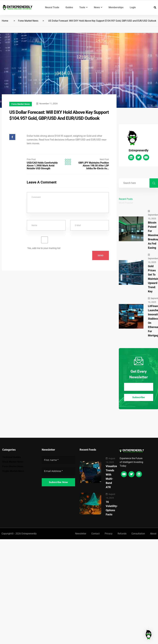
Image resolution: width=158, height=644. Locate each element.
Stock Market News (13, 462)
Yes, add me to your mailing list (45, 243)
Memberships (116, 7)
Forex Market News (28, 21)
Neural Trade (52, 7)
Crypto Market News (13, 471)
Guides (69, 7)
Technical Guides (11, 457)
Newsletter (80, 534)
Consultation (138, 534)
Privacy (108, 534)
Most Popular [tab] (126, 203)
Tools (83, 7)
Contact (95, 534)
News (98, 7)
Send (101, 255)
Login (133, 7)
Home (5, 21)
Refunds (122, 534)
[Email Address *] (139, 387)
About (153, 534)
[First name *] (58, 460)
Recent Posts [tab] (126, 199)
